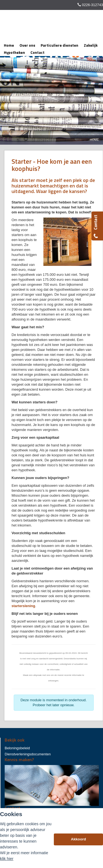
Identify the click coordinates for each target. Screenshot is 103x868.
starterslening (23, 606)
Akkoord (78, 839)
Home (94, 140)
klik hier (7, 859)
